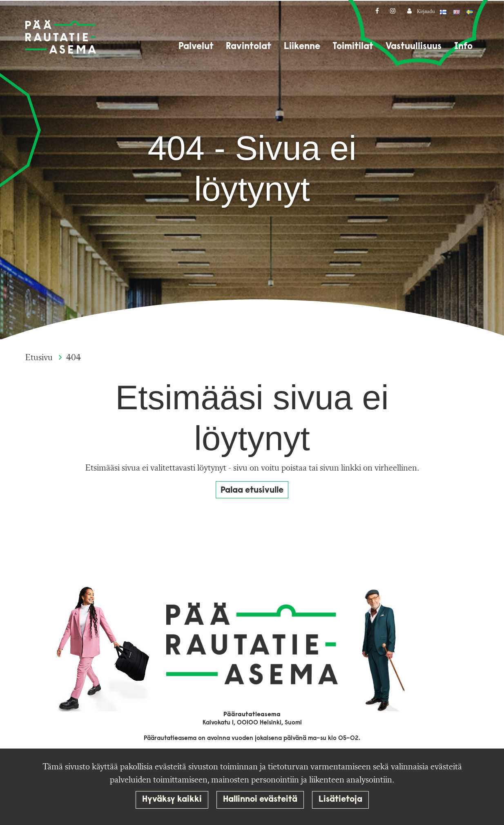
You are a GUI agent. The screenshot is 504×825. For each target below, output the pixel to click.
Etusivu (40, 358)
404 (74, 358)
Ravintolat (249, 47)
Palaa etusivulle (252, 491)
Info (463, 47)
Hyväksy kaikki (172, 800)
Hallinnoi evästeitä (260, 800)
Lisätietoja (340, 800)
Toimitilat (353, 47)
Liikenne (302, 47)
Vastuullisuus (414, 47)
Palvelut (196, 47)
